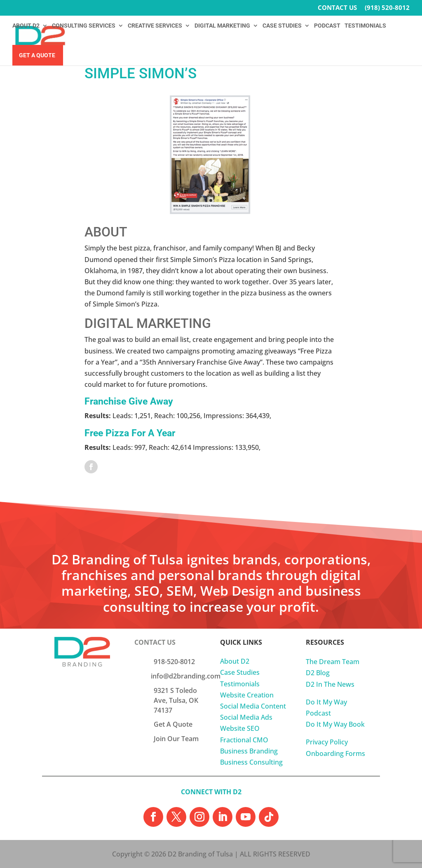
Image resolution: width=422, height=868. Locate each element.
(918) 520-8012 (387, 8)
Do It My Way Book (335, 724)
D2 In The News (330, 684)
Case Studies (240, 672)
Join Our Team (176, 739)
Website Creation (247, 695)
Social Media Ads (246, 717)
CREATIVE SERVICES (155, 26)
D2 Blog (318, 673)
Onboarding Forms (335, 753)
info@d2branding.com (186, 676)
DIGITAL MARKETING (222, 26)
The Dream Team (333, 662)
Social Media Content (253, 706)
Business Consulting (251, 762)
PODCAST (327, 26)
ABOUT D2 (26, 26)
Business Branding (249, 751)
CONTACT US (337, 8)
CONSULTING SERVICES (84, 26)
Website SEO (240, 728)
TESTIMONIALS (365, 26)
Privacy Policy (327, 742)
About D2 (235, 661)
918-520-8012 (174, 662)
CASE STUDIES (282, 26)
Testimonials (240, 684)
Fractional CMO (244, 740)
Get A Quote (37, 55)
